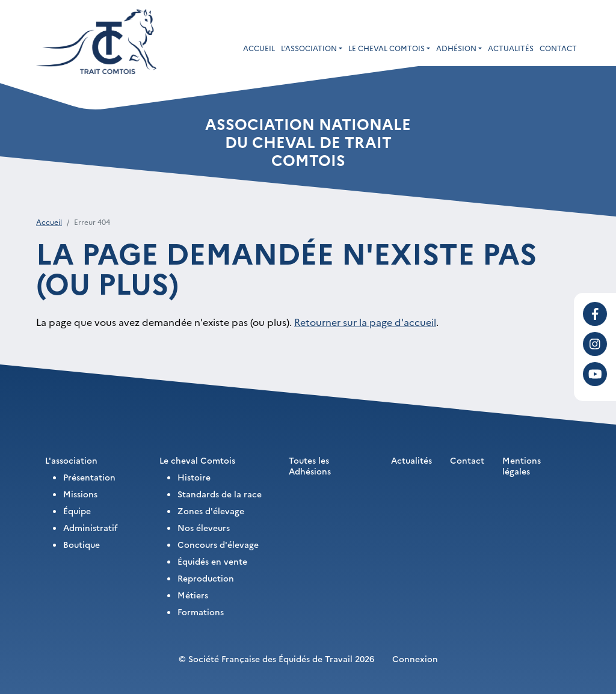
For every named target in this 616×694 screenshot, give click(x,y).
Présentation (89, 477)
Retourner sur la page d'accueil (365, 322)
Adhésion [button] (456, 48)
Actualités (511, 48)
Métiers (193, 595)
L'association (71, 460)
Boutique (82, 544)
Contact (558, 48)
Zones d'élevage (211, 511)
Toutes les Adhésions (310, 465)
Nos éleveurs (204, 527)
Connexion (415, 659)
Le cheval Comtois (197, 460)
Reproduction (206, 578)
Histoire (194, 477)
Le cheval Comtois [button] (387, 48)
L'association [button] (309, 48)
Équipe (77, 511)
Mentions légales (522, 465)
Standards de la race (220, 494)
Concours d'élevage (218, 544)
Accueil (259, 48)
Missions (80, 494)
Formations (201, 612)
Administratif (91, 527)
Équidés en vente (212, 561)
